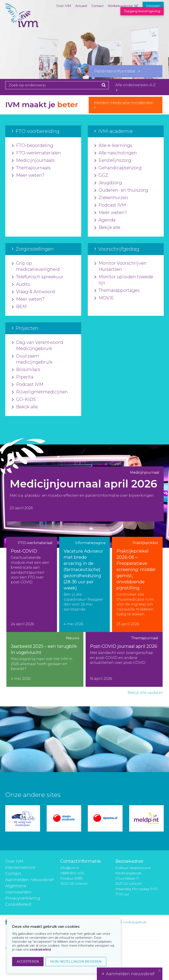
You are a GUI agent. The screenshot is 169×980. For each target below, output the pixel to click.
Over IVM (64, 6)
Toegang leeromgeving (142, 11)
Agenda (105, 220)
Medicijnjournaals (33, 161)
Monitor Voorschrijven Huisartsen (120, 266)
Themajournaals (31, 168)
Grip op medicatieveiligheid (36, 266)
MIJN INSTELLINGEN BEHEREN (76, 962)
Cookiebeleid (18, 904)
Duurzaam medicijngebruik (32, 359)
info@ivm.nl (70, 868)
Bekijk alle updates (145, 693)
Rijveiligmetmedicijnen (40, 392)
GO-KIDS (24, 400)
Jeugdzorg (108, 183)
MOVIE (104, 298)
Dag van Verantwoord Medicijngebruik (37, 346)
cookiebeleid (40, 950)
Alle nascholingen (116, 153)
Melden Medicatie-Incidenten (126, 105)
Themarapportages (117, 291)
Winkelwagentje (120, 6)
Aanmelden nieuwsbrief (29, 880)
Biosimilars (26, 370)
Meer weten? (28, 175)
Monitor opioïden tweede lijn (124, 280)
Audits (21, 284)
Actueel (81, 6)
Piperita (23, 377)
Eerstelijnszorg (113, 161)
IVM (22, 25)
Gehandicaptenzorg (118, 168)
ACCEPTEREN (28, 962)
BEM (19, 307)
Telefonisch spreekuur (38, 277)
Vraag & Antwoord (33, 292)
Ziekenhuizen (111, 198)
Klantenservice (20, 868)
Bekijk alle (107, 228)
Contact (97, 6)
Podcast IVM (110, 205)
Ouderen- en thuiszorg (121, 190)
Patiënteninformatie (117, 71)
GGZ (101, 175)
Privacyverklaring (23, 898)
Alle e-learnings (113, 146)
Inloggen (153, 6)
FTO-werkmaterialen (36, 153)
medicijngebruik (135, 922)
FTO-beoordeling (33, 146)
